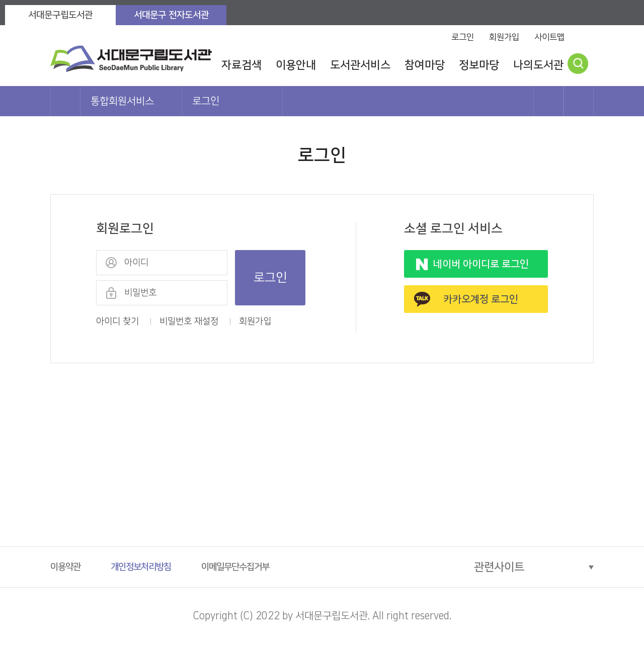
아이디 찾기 (117, 321)
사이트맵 (549, 37)
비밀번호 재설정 (189, 321)
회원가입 (504, 37)
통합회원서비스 (122, 101)
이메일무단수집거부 (235, 567)
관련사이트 (499, 567)
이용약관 (65, 567)
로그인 (463, 37)
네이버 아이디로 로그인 (481, 264)
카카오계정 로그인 (481, 299)
